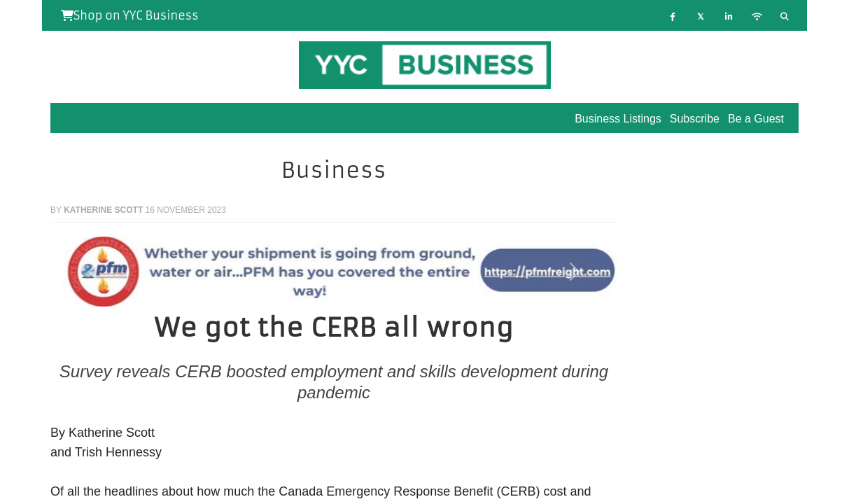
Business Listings (618, 119)
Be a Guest (756, 119)
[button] (93, 272)
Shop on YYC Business (130, 15)
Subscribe (695, 119)
